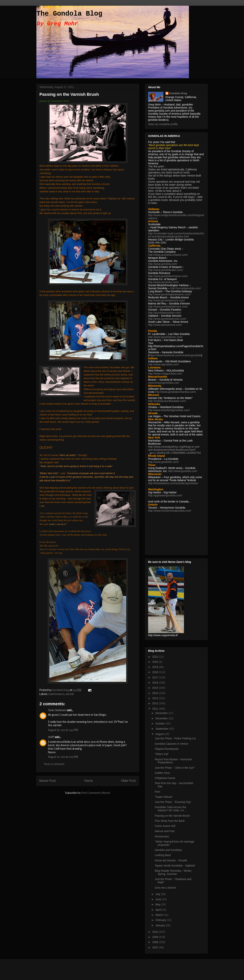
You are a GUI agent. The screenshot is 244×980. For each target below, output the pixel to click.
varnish (70, 694)
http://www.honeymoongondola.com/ (170, 511)
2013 (156, 698)
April (158, 910)
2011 (156, 709)
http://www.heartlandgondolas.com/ (169, 410)
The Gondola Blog (69, 14)
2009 (156, 937)
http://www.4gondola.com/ (163, 364)
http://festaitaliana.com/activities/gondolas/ (173, 483)
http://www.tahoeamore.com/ (165, 325)
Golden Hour (162, 773)
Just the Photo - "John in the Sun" (175, 768)
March (159, 915)
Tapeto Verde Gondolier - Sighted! (175, 866)
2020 (156, 662)
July (158, 894)
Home (89, 781)
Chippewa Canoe (165, 778)
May (158, 904)
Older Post (128, 781)
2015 (156, 688)
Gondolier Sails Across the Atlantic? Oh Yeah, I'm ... (171, 809)
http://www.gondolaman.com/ (165, 337)
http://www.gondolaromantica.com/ (176, 392)
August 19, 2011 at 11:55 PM (63, 757)
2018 (156, 672)
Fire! (157, 792)
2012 (156, 703)
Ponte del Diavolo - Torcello (171, 860)
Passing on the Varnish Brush (172, 816)
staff (51, 737)
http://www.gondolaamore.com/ (166, 300)
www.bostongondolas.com (164, 383)
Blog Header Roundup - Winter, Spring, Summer (173, 872)
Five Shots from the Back (170, 821)
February (161, 920)
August (160, 734)
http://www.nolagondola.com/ (165, 374)
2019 (156, 667)
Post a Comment (54, 764)
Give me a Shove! (165, 888)
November (162, 718)
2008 (156, 942)
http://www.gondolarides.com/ (166, 270)
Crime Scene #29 (165, 826)
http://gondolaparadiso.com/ (165, 313)
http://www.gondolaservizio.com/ (167, 319)
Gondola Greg (178, 93)
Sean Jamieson (57, 710)
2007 (156, 947)
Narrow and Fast (165, 831)
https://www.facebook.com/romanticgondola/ (175, 355)
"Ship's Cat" (162, 754)
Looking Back (163, 855)
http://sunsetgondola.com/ (185, 288)
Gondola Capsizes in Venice (171, 744)
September (162, 729)
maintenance (56, 694)
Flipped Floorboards (167, 749)
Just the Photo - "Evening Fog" (173, 802)
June (159, 899)
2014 (156, 693)
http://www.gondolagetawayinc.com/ (169, 294)
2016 (156, 683)
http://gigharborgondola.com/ (165, 495)
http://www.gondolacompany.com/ (168, 255)
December (162, 713)
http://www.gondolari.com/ (163, 462)
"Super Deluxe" (164, 797)
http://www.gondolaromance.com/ (168, 276)
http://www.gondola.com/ (163, 264)
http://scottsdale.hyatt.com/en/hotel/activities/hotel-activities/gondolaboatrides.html (176, 235)
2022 (156, 657)
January (161, 925)
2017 (156, 677)
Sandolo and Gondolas (168, 850)
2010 (156, 932)
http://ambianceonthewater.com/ (167, 401)
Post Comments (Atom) (96, 793)
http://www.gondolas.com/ (163, 282)
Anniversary (162, 836)
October (161, 724)
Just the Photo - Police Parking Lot (175, 738)
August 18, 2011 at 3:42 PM (63, 730)
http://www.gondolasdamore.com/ (168, 307)
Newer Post (48, 781)
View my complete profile (163, 124)
